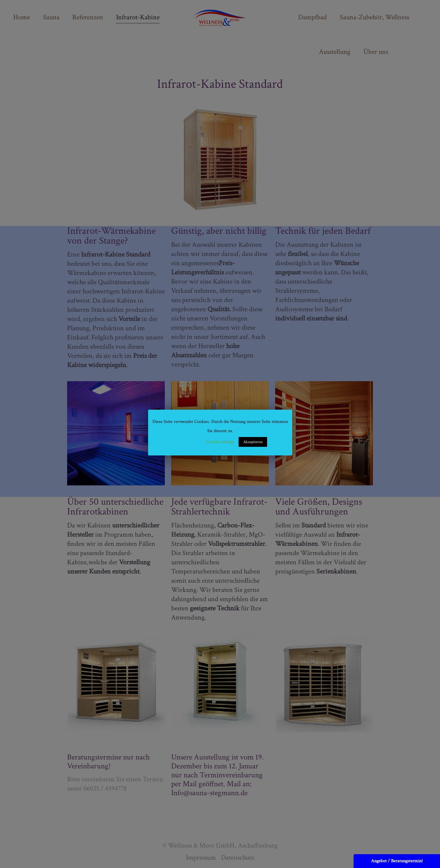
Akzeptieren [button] (253, 442)
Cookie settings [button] (220, 442)
